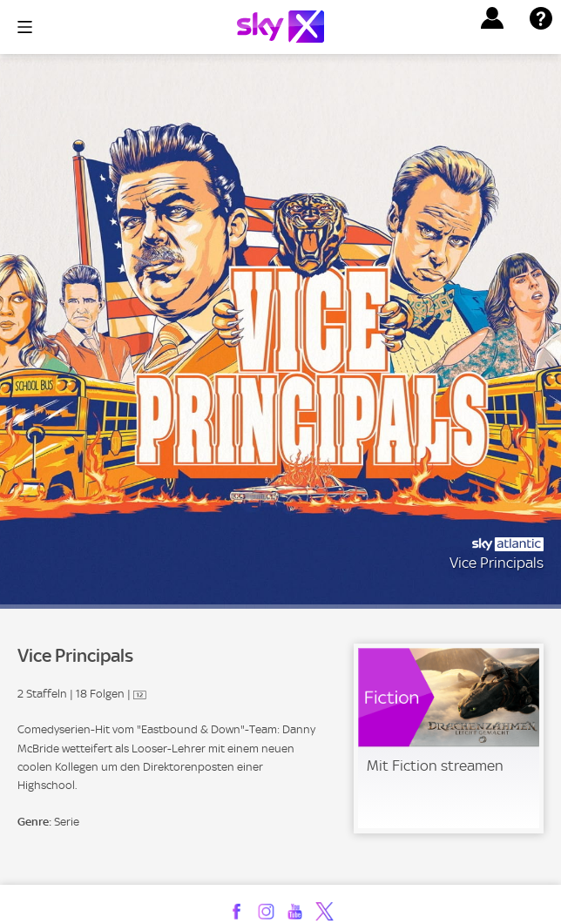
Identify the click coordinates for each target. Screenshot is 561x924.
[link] (449, 739)
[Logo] (280, 27)
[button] (492, 18)
